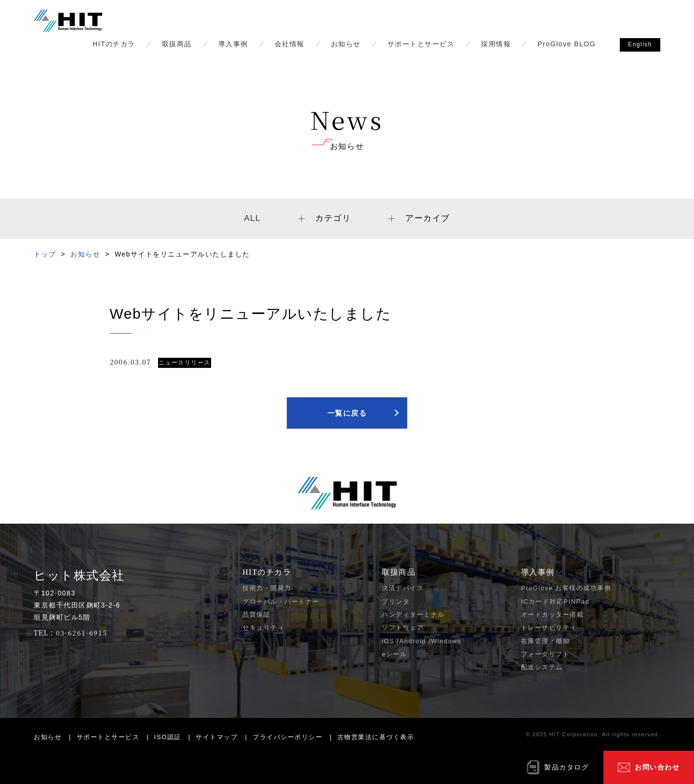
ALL (252, 218)
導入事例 (233, 44)
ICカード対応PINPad (555, 602)
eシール (394, 654)
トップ (45, 254)
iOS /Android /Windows (421, 641)
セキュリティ (263, 628)
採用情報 (496, 44)
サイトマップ (217, 737)
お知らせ (346, 44)
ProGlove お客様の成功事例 (566, 588)
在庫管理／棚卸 (546, 641)
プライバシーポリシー (287, 737)
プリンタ (396, 602)
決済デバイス (403, 588)
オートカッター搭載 (553, 615)
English (640, 44)
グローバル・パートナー (281, 602)
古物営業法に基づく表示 (376, 737)
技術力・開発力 (267, 588)
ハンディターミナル (413, 615)
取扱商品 (177, 44)
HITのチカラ (114, 44)
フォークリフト (546, 654)
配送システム (542, 667)
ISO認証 (168, 737)
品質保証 (256, 615)
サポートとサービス (421, 44)
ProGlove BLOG (567, 44)
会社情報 (290, 44)
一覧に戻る (347, 413)
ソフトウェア (403, 628)
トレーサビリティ (549, 628)
